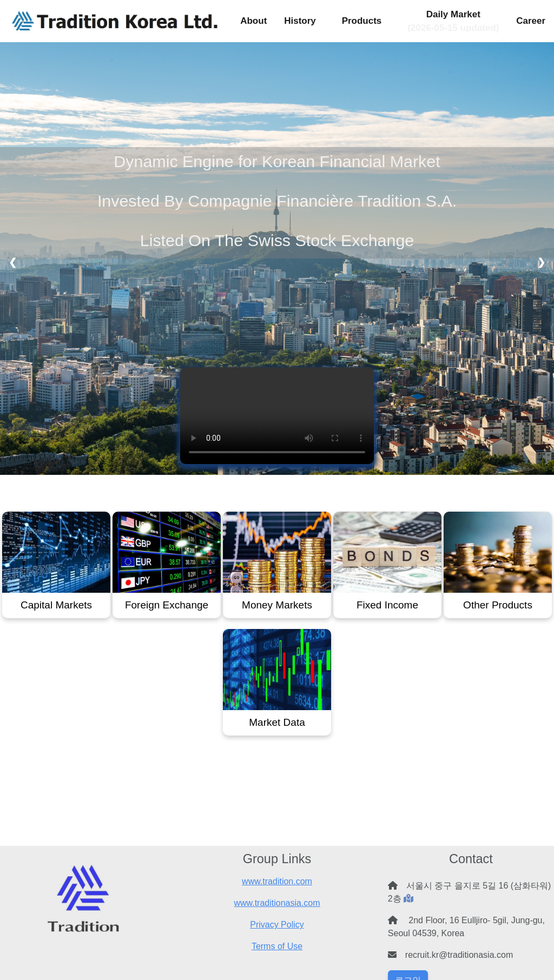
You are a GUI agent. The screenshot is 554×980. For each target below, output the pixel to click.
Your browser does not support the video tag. (277, 416)
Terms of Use (277, 946)
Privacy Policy (277, 925)
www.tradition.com (277, 881)
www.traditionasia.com (277, 903)
